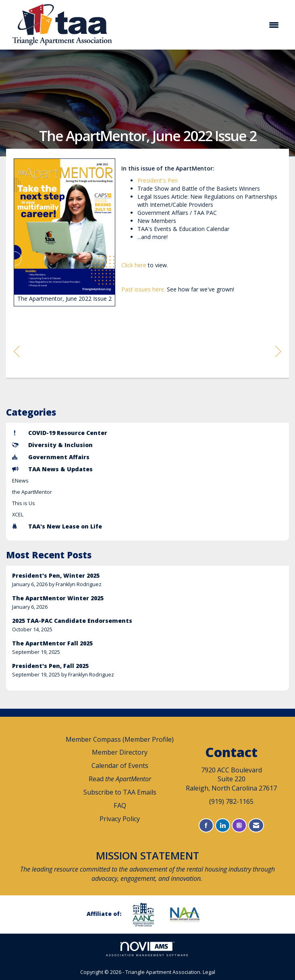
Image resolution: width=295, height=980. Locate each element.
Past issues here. (144, 289)
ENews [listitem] (20, 481)
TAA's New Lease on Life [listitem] (57, 526)
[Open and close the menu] (202, 25)
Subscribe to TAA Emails (120, 792)
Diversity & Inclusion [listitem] (52, 445)
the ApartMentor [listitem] (32, 492)
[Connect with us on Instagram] (239, 825)
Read (120, 779)
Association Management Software (147, 949)
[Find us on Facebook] (206, 825)
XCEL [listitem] (18, 515)
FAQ (120, 805)
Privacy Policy (120, 819)
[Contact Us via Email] (256, 825)
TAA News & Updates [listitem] (52, 469)
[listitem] (147, 580)
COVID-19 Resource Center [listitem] (60, 433)
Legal (209, 972)
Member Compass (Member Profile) (120, 739)
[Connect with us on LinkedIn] (223, 825)
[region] (278, 351)
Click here (134, 265)
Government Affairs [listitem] (51, 457)
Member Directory (120, 752)
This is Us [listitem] (24, 503)
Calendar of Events (120, 766)
